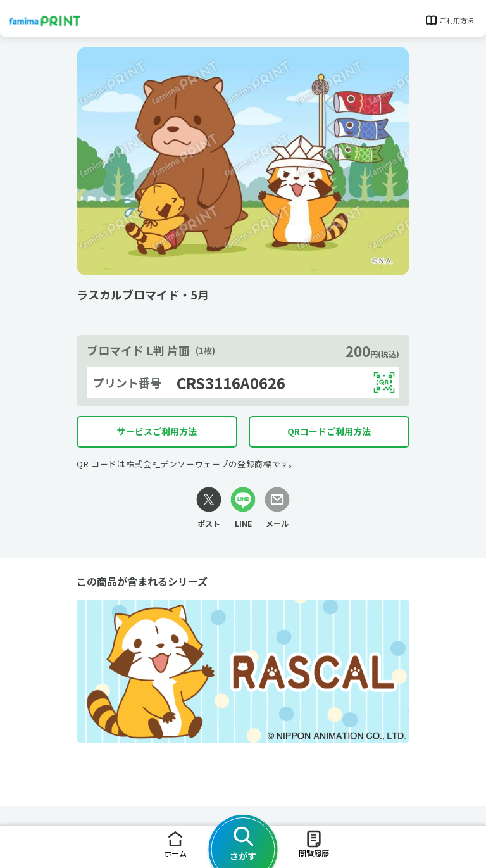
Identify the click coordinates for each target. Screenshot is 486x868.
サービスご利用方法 (157, 431)
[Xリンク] (209, 508)
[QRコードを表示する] (384, 382)
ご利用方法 (449, 20)
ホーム (175, 844)
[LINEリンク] (243, 508)
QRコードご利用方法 (329, 431)
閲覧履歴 (314, 844)
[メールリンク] (277, 508)
